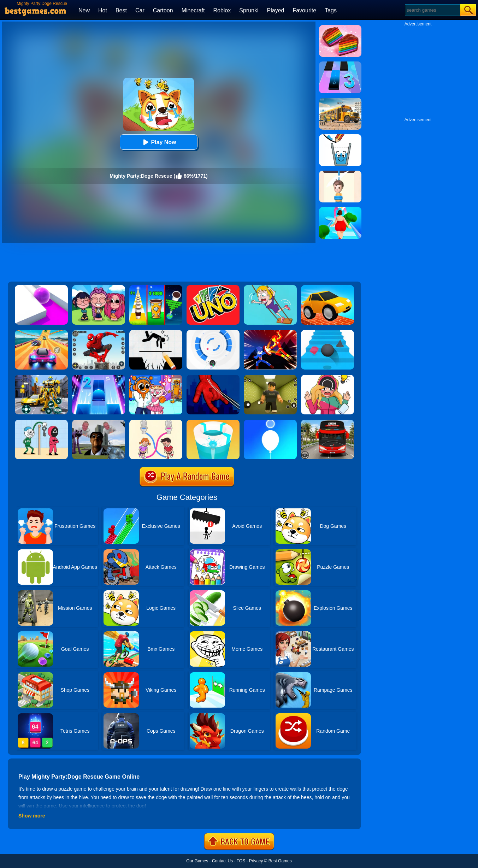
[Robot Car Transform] (41, 377)
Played (276, 10)
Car (140, 10)
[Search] (432, 10)
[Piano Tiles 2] (99, 377)
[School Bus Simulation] (340, 100)
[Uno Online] (213, 288)
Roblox (222, 10)
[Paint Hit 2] (213, 422)
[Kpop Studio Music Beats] (99, 288)
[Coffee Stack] (156, 288)
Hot (103, 10)
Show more (32, 816)
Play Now (158, 142)
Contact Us (222, 861)
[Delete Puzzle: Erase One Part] (327, 377)
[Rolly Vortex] (213, 332)
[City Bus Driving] (327, 422)
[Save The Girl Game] (270, 288)
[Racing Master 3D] (41, 332)
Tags (331, 10)
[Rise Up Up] (270, 422)
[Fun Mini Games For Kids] (156, 377)
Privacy (256, 861)
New (84, 10)
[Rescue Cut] (340, 173)
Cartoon (163, 10)
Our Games (197, 861)
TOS (241, 861)
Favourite (304, 10)
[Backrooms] (270, 377)
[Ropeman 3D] (213, 377)
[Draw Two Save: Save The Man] (156, 332)
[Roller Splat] (41, 288)
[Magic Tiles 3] (340, 64)
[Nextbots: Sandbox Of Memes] (99, 422)
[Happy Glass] (340, 137)
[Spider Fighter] (99, 332)
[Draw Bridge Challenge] (327, 288)
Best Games (280, 861)
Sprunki (249, 10)
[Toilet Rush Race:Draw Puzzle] (156, 422)
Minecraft (193, 10)
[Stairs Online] (327, 332)
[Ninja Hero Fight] (270, 332)
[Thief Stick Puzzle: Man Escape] (41, 422)
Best (121, 10)
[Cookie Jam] (340, 28)
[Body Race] (340, 209)
